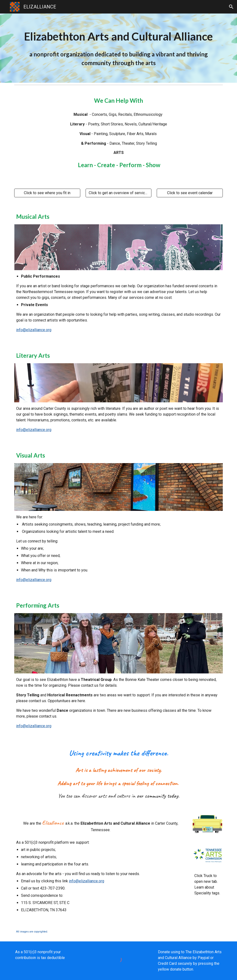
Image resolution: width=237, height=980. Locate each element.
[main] (118, 48)
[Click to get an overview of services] (119, 193)
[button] (231, 7)
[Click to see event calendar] (190, 193)
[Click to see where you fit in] (47, 193)
